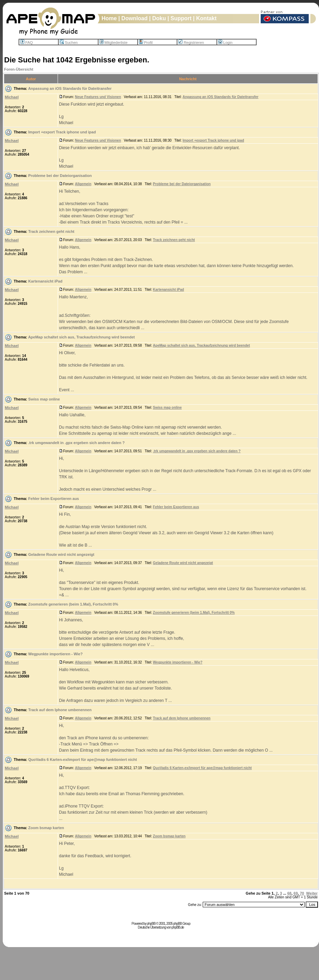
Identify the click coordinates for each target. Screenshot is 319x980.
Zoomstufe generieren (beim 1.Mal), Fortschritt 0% (73, 604)
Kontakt (206, 18)
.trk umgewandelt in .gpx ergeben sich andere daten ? (76, 443)
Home (109, 18)
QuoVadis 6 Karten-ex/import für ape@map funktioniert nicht (82, 760)
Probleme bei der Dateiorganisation (60, 176)
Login (225, 43)
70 (302, 893)
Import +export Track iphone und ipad (62, 132)
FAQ (27, 43)
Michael (12, 97)
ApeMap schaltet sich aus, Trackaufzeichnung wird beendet (81, 337)
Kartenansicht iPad (45, 281)
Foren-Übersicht (19, 69)
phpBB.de (178, 927)
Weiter (312, 893)
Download (134, 18)
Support (181, 18)
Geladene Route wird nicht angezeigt (61, 554)
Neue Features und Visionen (98, 97)
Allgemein (83, 184)
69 (296, 893)
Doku (159, 18)
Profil (146, 43)
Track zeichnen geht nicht (51, 231)
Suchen (69, 43)
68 (289, 893)
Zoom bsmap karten (46, 828)
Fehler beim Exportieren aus (54, 499)
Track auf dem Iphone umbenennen (60, 710)
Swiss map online (44, 399)
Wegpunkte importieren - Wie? (55, 654)
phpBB (151, 924)
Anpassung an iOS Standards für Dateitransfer (70, 88)
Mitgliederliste (114, 43)
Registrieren (191, 43)
